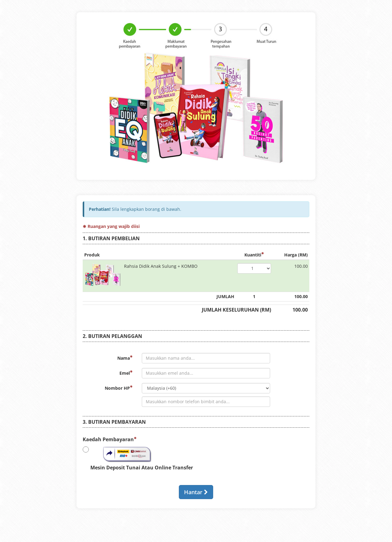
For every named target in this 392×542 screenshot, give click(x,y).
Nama (125, 358)
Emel (126, 373)
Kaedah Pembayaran (110, 439)
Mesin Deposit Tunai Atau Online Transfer (138, 458)
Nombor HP (119, 388)
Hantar (196, 492)
